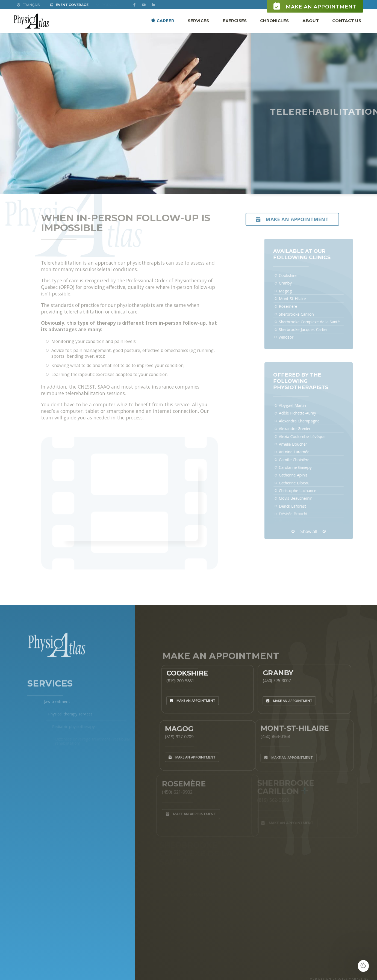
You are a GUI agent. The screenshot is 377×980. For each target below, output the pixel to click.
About (311, 20)
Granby (295, 283)
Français (28, 5)
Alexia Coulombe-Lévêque (312, 436)
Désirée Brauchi (303, 514)
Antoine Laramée (304, 452)
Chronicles (274, 20)
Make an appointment (315, 6)
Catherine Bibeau (304, 483)
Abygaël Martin (302, 405)
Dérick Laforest (302, 506)
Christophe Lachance (307, 491)
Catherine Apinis (303, 475)
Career (163, 20)
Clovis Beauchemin (306, 498)
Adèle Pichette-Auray (307, 413)
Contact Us (347, 20)
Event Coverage (69, 5)
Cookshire (298, 275)
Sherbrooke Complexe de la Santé (319, 322)
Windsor (296, 337)
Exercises (235, 20)
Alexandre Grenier (305, 429)
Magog (295, 291)
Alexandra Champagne (309, 421)
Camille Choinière (304, 460)
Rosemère (298, 306)
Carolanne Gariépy (305, 467)
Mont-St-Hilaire (302, 299)
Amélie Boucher (303, 444)
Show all (319, 531)
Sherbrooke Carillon (306, 314)
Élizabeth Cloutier (304, 521)
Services (198, 20)
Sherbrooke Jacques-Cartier (313, 329)
